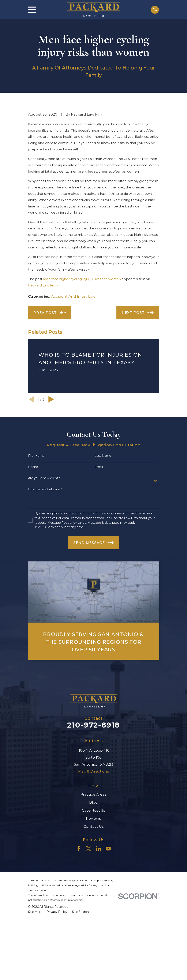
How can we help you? (45, 489)
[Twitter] (89, 849)
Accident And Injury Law (73, 296)
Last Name (103, 456)
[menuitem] (35, 912)
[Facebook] (79, 849)
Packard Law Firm (43, 285)
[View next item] (51, 399)
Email (99, 467)
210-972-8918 (93, 725)
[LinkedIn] (98, 849)
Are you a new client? (44, 478)
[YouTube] (108, 849)
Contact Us (94, 826)
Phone (33, 467)
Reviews (93, 818)
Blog (93, 802)
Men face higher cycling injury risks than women (82, 279)
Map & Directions (94, 771)
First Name (36, 456)
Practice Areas (93, 794)
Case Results (93, 810)
